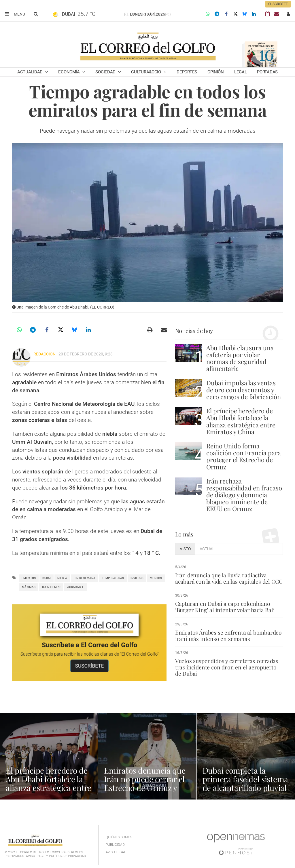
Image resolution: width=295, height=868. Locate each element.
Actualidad (31, 72)
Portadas (267, 72)
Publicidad (115, 845)
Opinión (216, 72)
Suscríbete (278, 4)
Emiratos (29, 578)
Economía (69, 72)
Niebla (62, 578)
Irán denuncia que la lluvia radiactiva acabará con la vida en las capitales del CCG (228, 578)
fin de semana (85, 578)
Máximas (29, 587)
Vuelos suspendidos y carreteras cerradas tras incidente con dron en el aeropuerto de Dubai (229, 667)
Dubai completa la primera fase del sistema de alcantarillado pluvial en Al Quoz (246, 783)
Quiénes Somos (119, 837)
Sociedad (106, 72)
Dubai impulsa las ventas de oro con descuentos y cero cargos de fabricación (244, 390)
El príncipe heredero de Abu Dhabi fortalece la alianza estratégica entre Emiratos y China (241, 421)
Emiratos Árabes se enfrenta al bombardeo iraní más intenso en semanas (228, 635)
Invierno (137, 578)
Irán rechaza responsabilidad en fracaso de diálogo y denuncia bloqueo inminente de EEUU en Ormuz (244, 495)
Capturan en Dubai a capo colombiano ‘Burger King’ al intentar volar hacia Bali (224, 607)
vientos (156, 578)
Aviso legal (116, 852)
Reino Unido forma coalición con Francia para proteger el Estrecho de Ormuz (244, 456)
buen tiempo (51, 587)
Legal (241, 72)
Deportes (187, 72)
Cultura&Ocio (146, 72)
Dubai (47, 578)
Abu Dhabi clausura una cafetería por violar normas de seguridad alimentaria (240, 358)
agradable (75, 587)
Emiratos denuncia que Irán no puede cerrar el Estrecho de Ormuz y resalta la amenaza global (145, 788)
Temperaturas (113, 578)
